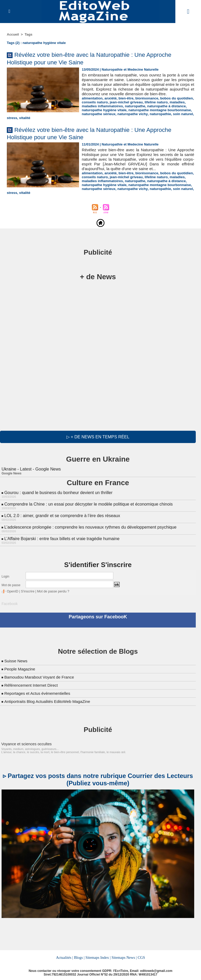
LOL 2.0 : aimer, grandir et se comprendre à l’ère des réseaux (61, 515)
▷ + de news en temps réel (98, 438)
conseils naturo (94, 107)
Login (5, 576)
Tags (28, 34)
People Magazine (20, 667)
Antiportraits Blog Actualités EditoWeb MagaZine (49, 700)
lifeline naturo (153, 107)
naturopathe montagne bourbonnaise (82, 115)
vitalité (68, 119)
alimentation (92, 103)
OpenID (12, 590)
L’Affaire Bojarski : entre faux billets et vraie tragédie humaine (61, 538)
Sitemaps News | (124, 956)
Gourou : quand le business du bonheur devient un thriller (57, 493)
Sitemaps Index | (98, 956)
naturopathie (17, 119)
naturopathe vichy (163, 115)
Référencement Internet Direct (32, 684)
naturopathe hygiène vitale (28, 115)
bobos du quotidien (173, 103)
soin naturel (39, 119)
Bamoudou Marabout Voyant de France (41, 676)
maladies (174, 107)
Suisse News (16, 659)
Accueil (13, 34)
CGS (141, 956)
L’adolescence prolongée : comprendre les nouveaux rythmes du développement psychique (89, 527)
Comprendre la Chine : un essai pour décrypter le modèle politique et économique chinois (87, 504)
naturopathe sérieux (130, 115)
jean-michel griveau (125, 107)
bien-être (124, 103)
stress (55, 119)
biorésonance (145, 103)
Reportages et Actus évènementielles (39, 692)
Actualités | (65, 956)
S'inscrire (27, 590)
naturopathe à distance (164, 111)
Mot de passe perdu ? (51, 590)
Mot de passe (11, 584)
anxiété (110, 103)
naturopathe (133, 111)
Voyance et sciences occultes (25, 742)
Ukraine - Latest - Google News (31, 470)
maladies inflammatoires (102, 111)
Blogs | (80, 956)
